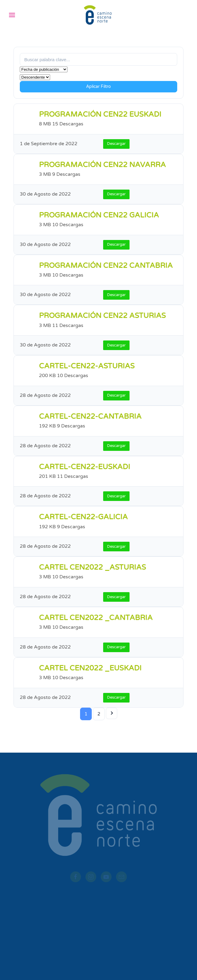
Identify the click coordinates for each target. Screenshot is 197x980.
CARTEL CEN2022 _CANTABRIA (96, 618)
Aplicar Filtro (98, 87)
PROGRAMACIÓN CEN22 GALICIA (99, 215)
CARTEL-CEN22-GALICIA (83, 517)
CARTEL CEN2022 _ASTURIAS (93, 567)
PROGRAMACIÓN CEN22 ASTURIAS (102, 316)
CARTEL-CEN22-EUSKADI (85, 467)
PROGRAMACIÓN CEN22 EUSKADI (100, 114)
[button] (12, 15)
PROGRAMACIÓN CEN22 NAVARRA (102, 165)
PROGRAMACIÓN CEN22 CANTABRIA (106, 266)
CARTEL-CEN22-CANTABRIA (90, 417)
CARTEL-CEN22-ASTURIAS (87, 366)
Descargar (116, 144)
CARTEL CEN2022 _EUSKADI (90, 668)
